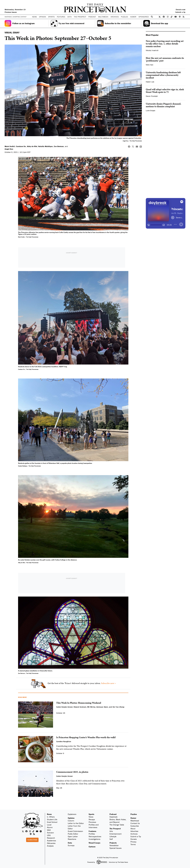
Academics (51, 841)
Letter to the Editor (76, 823)
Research (51, 838)
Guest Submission (75, 831)
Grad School (52, 822)
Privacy (133, 842)
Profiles (92, 834)
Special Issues (116, 848)
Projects (113, 843)
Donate (134, 839)
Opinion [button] (42, 17)
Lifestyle (113, 836)
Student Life (52, 819)
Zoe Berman (59, 146)
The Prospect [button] (80, 17)
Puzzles (124, 17)
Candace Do (21, 146)
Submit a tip (180, 12)
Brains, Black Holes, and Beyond (118, 821)
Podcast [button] (92, 17)
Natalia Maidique (45, 146)
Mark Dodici (10, 146)
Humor (133, 17)
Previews (92, 822)
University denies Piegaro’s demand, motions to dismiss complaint (163, 105)
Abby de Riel (32, 146)
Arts (111, 831)
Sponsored (144, 17)
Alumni (50, 827)
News (49, 814)
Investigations (94, 839)
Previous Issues (11, 12)
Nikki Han (150, 65)
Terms (133, 844)
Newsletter (114, 845)
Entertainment (116, 834)
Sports (91, 814)
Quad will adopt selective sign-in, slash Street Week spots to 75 (165, 91)
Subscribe (32, 840)
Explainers (72, 814)
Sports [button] (51, 17)
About (133, 829)
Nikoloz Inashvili (152, 50)
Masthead (8, 17)
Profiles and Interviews (94, 826)
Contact (24, 17)
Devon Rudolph (152, 96)
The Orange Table (117, 825)
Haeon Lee (150, 82)
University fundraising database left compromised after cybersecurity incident (163, 75)
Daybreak (114, 817)
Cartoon (92, 847)
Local (49, 825)
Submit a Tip (136, 836)
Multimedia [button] (103, 17)
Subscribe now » (108, 683)
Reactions (72, 839)
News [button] (34, 17)
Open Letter (73, 836)
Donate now (181, 9)
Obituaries (51, 843)
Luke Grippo (150, 110)
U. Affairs (51, 817)
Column (71, 821)
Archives (115, 17)
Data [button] (70, 17)
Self (111, 839)
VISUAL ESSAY (12, 32)
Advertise (16, 17)
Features (92, 831)
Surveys (71, 845)
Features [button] (61, 17)
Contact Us (135, 823)
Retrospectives (95, 836)
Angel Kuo (9, 149)
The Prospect (115, 829)
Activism (50, 833)
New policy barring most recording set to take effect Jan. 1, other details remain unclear (165, 44)
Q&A (49, 830)
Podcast (113, 814)
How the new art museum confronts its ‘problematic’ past (165, 59)
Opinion (71, 818)
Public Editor (73, 834)
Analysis (50, 846)
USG (49, 835)
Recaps (92, 819)
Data (70, 843)
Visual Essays (94, 843)
